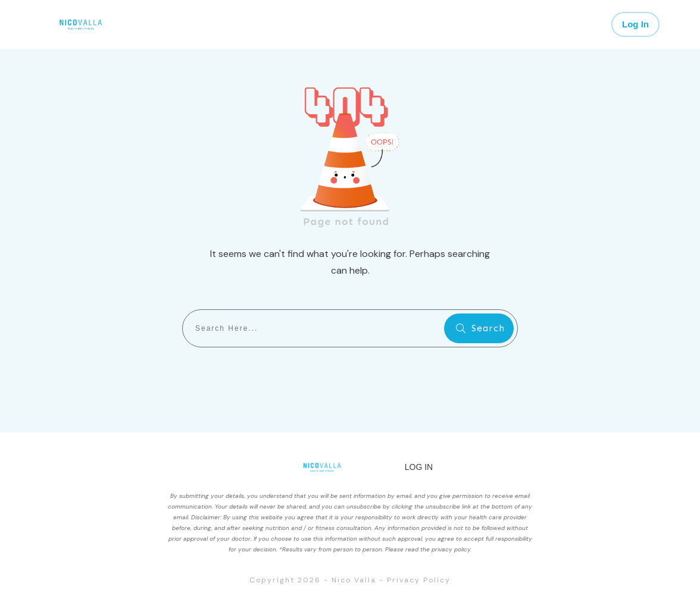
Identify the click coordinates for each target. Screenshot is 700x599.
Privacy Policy (419, 580)
